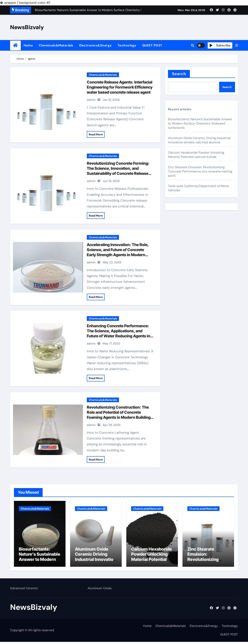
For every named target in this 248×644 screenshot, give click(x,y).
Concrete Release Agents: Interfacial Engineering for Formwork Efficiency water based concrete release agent (120, 87)
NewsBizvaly (27, 27)
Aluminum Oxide (100, 590)
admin (91, 100)
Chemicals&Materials (56, 45)
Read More (96, 134)
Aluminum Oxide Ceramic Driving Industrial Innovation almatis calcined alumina (199, 140)
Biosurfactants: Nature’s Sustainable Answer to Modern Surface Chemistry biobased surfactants (200, 123)
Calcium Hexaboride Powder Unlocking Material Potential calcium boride (196, 155)
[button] (237, 45)
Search (179, 74)
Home (28, 45)
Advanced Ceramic (24, 590)
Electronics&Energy (96, 45)
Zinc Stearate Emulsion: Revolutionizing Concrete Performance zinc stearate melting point (200, 171)
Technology (127, 45)
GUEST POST (152, 45)
